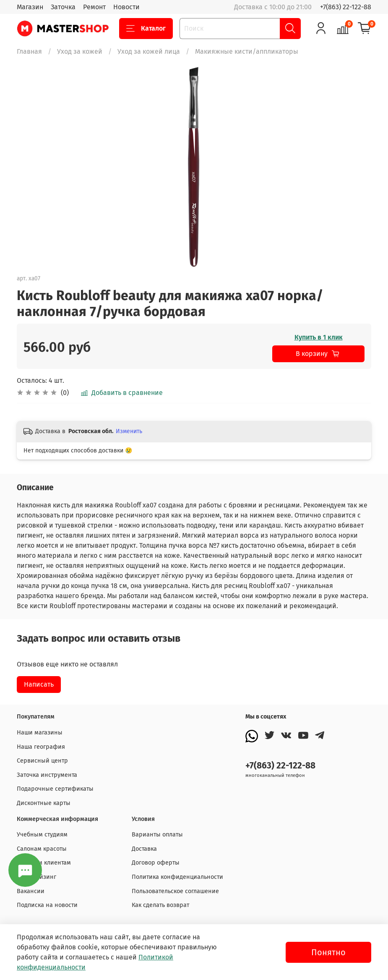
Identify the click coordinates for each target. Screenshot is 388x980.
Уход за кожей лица (149, 51)
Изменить (129, 431)
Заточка (63, 7)
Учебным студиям (42, 835)
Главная (29, 51)
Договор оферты (156, 863)
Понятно (328, 952)
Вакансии (31, 891)
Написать (39, 684)
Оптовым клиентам (44, 863)
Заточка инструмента (47, 775)
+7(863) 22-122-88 (346, 7)
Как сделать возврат (160, 905)
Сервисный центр (42, 761)
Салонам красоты (42, 849)
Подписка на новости (47, 905)
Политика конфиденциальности (177, 877)
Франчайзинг (36, 877)
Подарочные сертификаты (55, 789)
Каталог (146, 29)
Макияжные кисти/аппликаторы (247, 51)
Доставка (144, 849)
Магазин (30, 7)
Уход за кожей (80, 51)
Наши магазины (40, 733)
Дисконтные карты (44, 803)
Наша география (41, 747)
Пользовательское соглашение (175, 891)
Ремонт (94, 7)
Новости (126, 7)
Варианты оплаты (157, 835)
